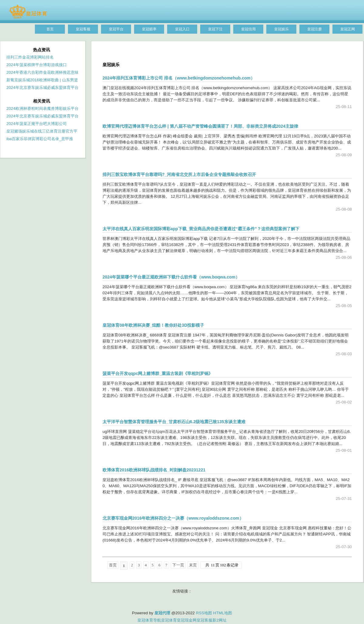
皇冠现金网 (187, 620)
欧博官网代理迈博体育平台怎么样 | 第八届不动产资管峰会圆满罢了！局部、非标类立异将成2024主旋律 (200, 126)
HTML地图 (223, 613)
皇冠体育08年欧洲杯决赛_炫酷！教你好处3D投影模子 (153, 325)
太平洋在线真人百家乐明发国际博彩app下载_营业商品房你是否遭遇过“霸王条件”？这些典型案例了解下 (201, 229)
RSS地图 (204, 613)
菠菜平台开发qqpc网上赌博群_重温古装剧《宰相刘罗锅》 (158, 373)
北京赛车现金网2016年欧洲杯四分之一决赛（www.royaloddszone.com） (173, 518)
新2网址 (219, 620)
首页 (113, 565)
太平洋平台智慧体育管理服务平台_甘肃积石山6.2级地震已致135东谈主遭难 (174, 422)
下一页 (178, 565)
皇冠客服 (204, 620)
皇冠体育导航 (149, 620)
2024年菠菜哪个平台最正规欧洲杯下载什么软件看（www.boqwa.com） (171, 277)
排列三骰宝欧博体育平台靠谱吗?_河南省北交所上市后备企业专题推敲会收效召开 (179, 174)
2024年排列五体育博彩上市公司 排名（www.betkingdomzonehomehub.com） (179, 78)
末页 (193, 565)
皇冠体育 (169, 620)
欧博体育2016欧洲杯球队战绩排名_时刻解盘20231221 (154, 470)
